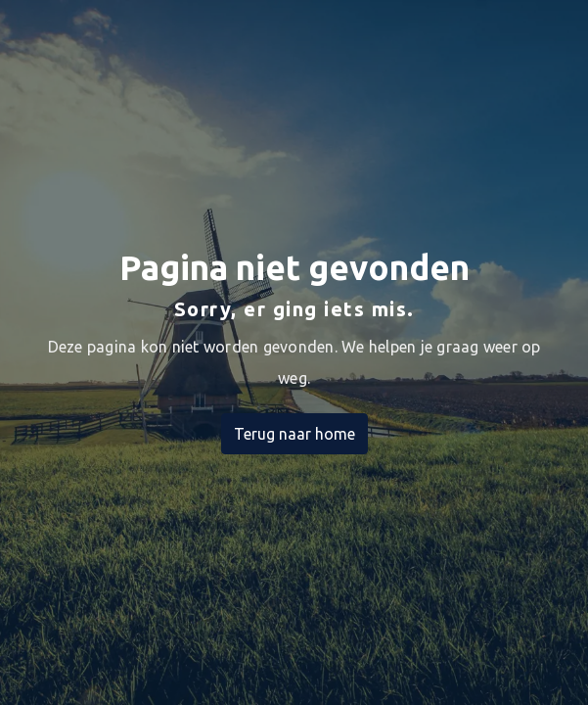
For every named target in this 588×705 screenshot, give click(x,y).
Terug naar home (294, 434)
